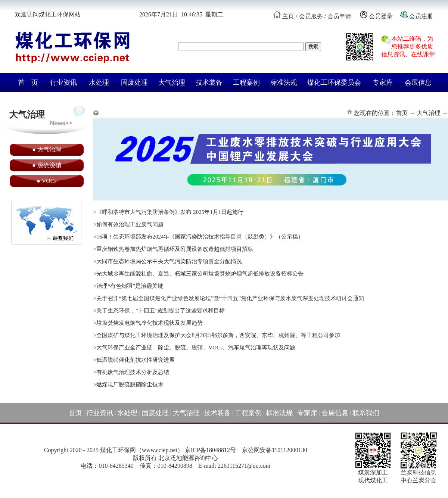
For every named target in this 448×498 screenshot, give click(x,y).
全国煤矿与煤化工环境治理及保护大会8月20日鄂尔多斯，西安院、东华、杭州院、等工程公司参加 (218, 335)
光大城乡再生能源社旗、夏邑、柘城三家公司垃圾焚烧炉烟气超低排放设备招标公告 (200, 274)
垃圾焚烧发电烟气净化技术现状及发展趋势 (150, 323)
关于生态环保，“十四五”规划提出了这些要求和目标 (160, 311)
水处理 (99, 83)
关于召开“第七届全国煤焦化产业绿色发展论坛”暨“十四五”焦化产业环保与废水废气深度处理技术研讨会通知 (230, 298)
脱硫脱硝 (49, 165)
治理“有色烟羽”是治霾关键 (130, 286)
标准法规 (284, 83)
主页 (288, 16)
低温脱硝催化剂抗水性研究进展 (136, 360)
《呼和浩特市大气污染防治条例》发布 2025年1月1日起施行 (170, 212)
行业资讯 (63, 83)
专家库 (383, 83)
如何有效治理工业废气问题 (130, 224)
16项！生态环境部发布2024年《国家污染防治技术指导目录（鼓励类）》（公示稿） (200, 237)
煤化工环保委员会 (334, 83)
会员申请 (339, 16)
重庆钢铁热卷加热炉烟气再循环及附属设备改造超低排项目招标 (175, 249)
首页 (75, 413)
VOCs (49, 181)
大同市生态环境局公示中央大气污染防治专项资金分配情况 (169, 261)
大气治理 (172, 83)
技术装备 (209, 83)
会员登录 (381, 16)
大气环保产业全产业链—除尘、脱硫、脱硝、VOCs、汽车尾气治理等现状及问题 (196, 348)
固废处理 (134, 83)
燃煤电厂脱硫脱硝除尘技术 (130, 385)
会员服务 (311, 16)
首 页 (28, 83)
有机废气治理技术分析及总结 (133, 372)
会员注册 (420, 16)
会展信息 (418, 83)
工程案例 (246, 83)
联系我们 (366, 413)
